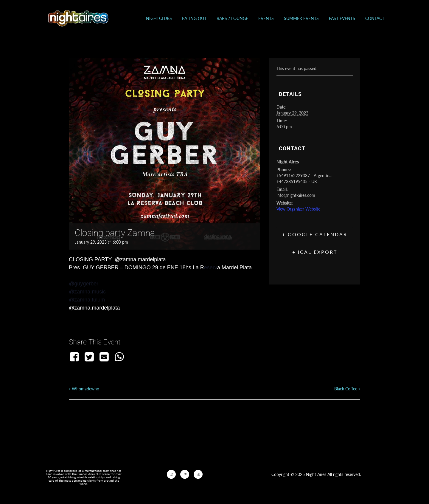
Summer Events (301, 18)
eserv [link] (211, 268)
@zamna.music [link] (87, 292)
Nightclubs (159, 18)
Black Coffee (347, 389)
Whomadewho (84, 389)
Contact (375, 18)
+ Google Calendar (315, 234)
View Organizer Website (298, 209)
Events (266, 18)
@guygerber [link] (84, 284)
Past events (342, 18)
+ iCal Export (315, 252)
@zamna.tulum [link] (87, 300)
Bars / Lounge (232, 18)
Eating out (194, 18)
